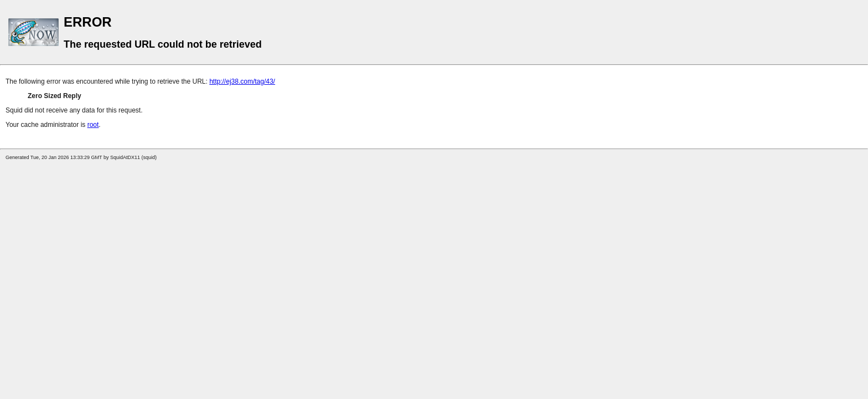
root (93, 125)
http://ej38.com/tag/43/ (242, 81)
